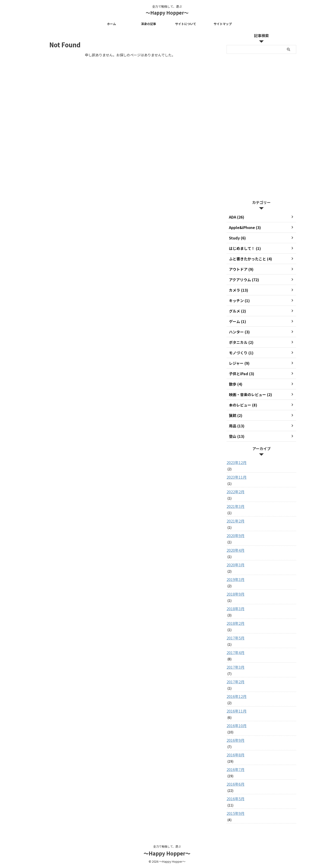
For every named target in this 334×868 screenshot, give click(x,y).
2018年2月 (234, 623)
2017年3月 (234, 667)
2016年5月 (234, 799)
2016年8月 (234, 755)
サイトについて (186, 24)
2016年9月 (234, 740)
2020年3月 (234, 565)
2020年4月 (234, 550)
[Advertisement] (261, 126)
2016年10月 (235, 726)
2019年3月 (234, 579)
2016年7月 (234, 769)
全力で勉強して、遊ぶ (167, 846)
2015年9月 (234, 813)
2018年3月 (234, 609)
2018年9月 (234, 594)
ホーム (111, 24)
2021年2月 (234, 521)
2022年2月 (234, 492)
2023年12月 (235, 462)
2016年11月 (235, 711)
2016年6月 (234, 784)
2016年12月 (235, 696)
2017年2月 (234, 682)
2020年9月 (234, 536)
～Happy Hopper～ (167, 13)
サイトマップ (223, 24)
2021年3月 (234, 506)
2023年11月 (235, 477)
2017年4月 (234, 652)
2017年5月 (234, 638)
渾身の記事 (149, 24)
